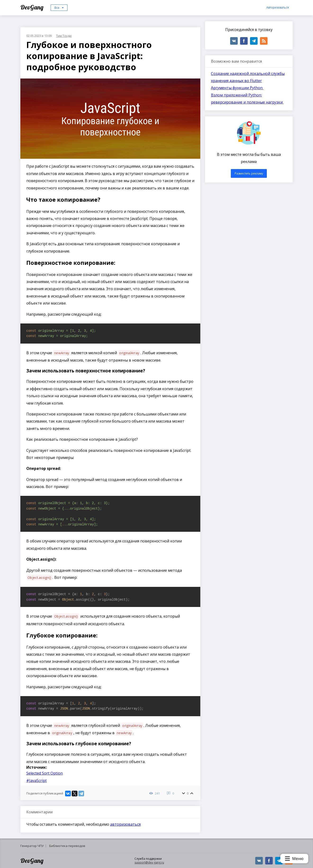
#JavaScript (36, 781)
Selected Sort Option (45, 773)
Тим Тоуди (64, 36)
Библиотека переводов (67, 846)
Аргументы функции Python (237, 88)
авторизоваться (125, 824)
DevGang (33, 7)
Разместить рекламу (249, 173)
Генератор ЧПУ (32, 846)
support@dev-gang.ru (149, 862)
